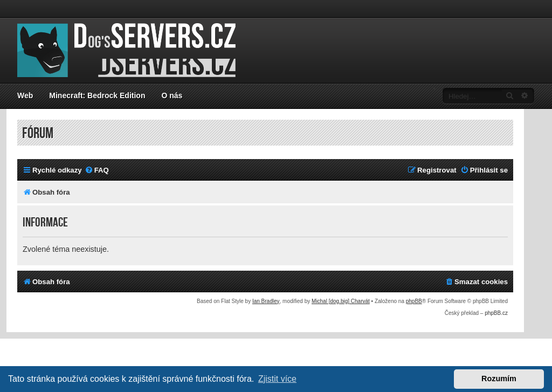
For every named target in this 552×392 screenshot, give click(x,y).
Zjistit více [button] (277, 379)
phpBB (414, 301)
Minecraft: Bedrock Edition (97, 95)
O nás (172, 95)
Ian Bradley (266, 301)
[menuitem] (97, 170)
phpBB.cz (496, 313)
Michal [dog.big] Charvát (341, 301)
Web (25, 95)
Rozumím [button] (499, 379)
